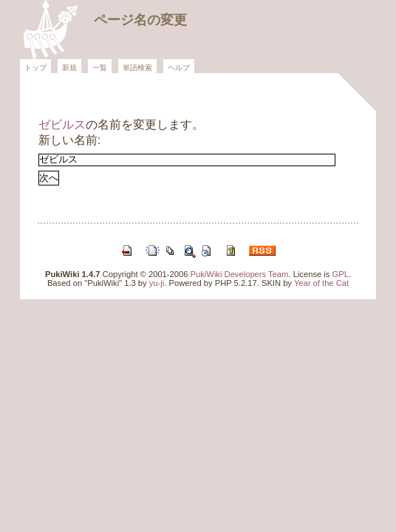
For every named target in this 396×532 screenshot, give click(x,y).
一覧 (100, 68)
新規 (69, 68)
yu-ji (157, 283)
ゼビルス (62, 125)
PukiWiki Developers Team (240, 274)
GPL (341, 274)
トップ (35, 68)
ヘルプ (179, 68)
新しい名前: (69, 140)
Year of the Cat (321, 283)
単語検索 (137, 68)
